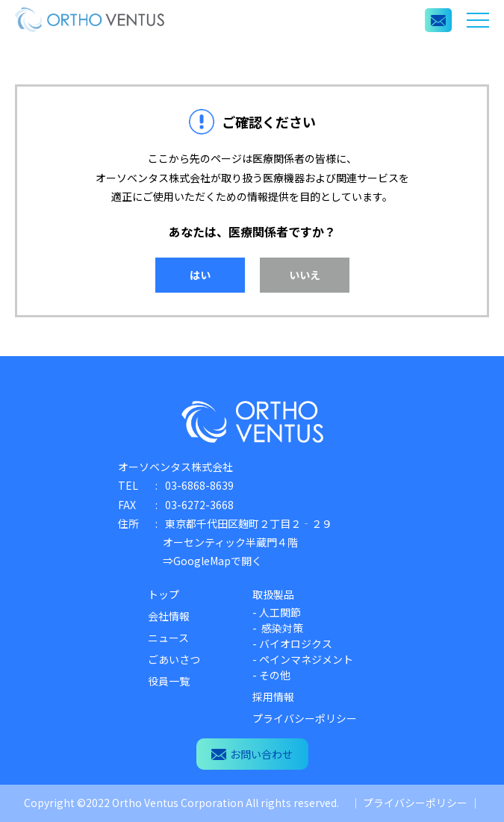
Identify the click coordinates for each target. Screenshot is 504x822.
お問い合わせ (252, 754)
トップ (164, 594)
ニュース (168, 638)
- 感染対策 (278, 628)
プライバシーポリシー (305, 718)
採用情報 (273, 697)
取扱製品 (273, 594)
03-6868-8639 (199, 485)
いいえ (305, 275)
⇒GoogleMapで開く (212, 561)
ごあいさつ (174, 659)
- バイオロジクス (292, 644)
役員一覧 (169, 681)
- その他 (271, 675)
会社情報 (169, 616)
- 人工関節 (277, 612)
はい (200, 275)
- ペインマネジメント (303, 659)
